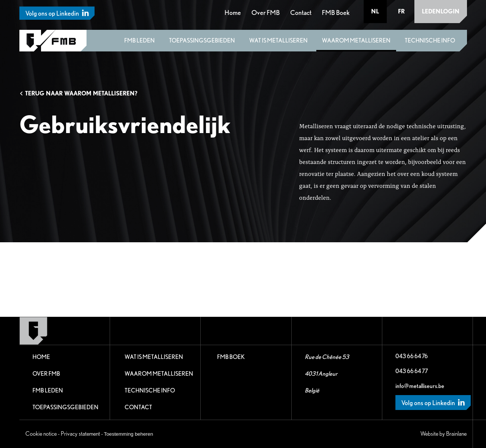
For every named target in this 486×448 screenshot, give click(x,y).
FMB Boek (336, 12)
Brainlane (456, 434)
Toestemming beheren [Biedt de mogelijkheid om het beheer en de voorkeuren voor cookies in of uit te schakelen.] (129, 434)
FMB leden (139, 40)
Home (233, 12)
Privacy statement (80, 434)
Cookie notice (41, 434)
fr (401, 11)
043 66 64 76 (412, 356)
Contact (301, 12)
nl (375, 11)
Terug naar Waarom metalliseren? (78, 93)
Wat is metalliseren (278, 40)
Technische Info (430, 40)
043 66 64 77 (412, 371)
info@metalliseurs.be (420, 386)
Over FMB (266, 12)
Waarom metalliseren (356, 40)
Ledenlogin (441, 11)
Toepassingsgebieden (202, 40)
